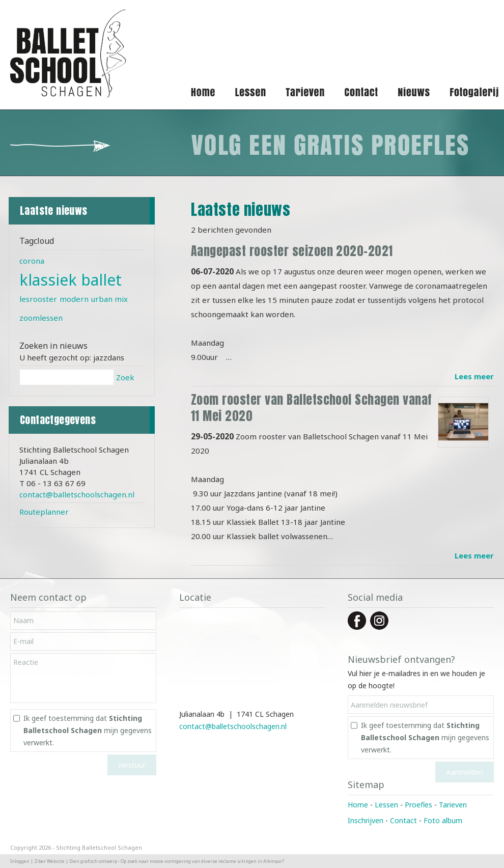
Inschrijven (366, 820)
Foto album (443, 820)
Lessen (386, 805)
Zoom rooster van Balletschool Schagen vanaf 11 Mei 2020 (311, 408)
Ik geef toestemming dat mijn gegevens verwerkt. (88, 730)
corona (32, 261)
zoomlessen (41, 318)
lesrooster (38, 299)
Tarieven (453, 805)
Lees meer (474, 376)
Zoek (125, 377)
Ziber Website (49, 861)
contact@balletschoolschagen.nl (77, 494)
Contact (403, 820)
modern (74, 299)
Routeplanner (44, 512)
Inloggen (20, 861)
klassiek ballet (71, 280)
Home (358, 805)
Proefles (418, 805)
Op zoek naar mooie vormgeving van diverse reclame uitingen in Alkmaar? (202, 861)
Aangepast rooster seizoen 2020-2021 (292, 251)
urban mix (109, 299)
